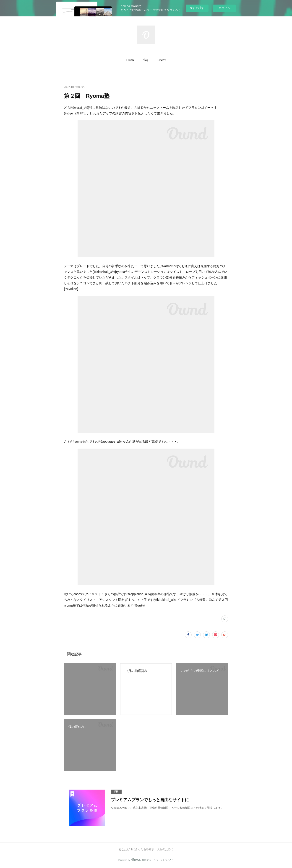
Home (130, 60)
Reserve (161, 60)
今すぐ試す (197, 8)
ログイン (224, 8)
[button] (130, 60)
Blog (145, 60)
